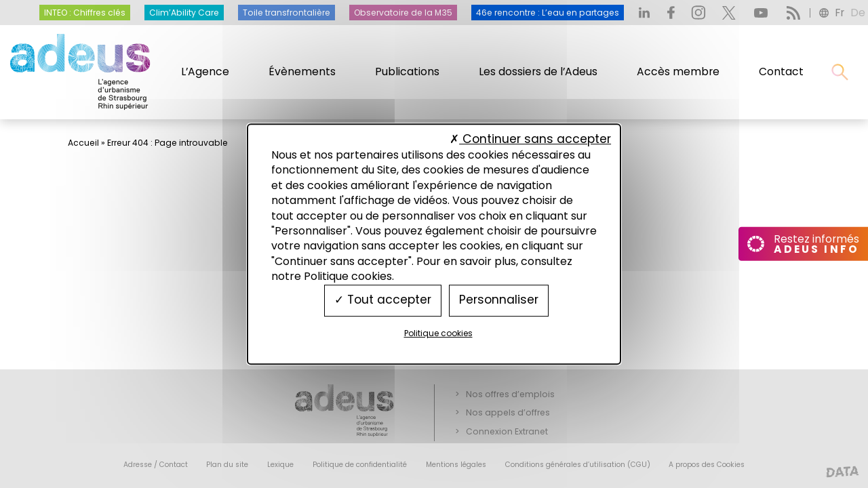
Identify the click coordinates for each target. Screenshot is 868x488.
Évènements (302, 72)
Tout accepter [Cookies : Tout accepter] (383, 300)
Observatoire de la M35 (403, 13)
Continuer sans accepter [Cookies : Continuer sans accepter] (530, 139)
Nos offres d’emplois (510, 394)
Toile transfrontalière (287, 13)
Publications (407, 72)
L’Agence (205, 72)
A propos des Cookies (707, 465)
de (858, 13)
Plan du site (227, 465)
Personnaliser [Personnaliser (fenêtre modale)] (499, 300)
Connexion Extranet (507, 431)
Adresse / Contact (156, 465)
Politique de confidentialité (360, 465)
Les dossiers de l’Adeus (538, 72)
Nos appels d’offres (508, 412)
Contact (781, 72)
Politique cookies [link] (438, 333)
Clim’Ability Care (184, 13)
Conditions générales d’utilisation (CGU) (578, 465)
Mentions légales (456, 465)
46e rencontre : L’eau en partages (548, 13)
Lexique (280, 465)
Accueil (83, 143)
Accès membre (678, 72)
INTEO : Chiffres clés (85, 13)
